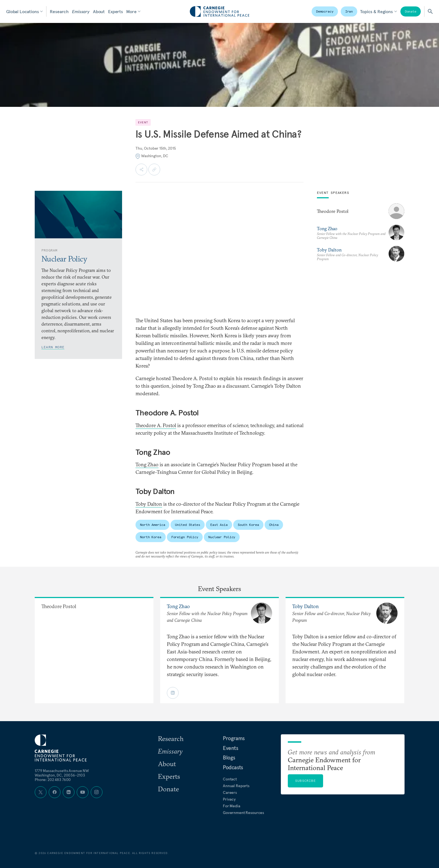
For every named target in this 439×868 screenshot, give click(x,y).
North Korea (151, 537)
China (274, 525)
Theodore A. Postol (156, 425)
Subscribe (305, 781)
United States (187, 525)
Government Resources (243, 813)
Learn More (53, 347)
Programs (234, 738)
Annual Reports (236, 786)
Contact (230, 779)
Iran (349, 11)
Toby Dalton (149, 504)
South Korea (248, 525)
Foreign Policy (185, 537)
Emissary (81, 11)
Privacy (229, 799)
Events (231, 748)
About (99, 11)
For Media (232, 806)
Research (59, 11)
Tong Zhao (147, 464)
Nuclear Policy (222, 537)
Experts (115, 11)
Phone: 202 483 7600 (53, 780)
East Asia (219, 525)
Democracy (325, 11)
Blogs (229, 758)
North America (152, 525)
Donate (411, 11)
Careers (230, 792)
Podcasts (233, 767)
